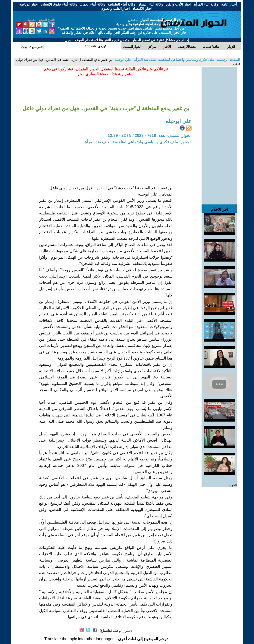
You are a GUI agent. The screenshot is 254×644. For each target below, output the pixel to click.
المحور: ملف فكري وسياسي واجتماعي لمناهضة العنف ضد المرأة (138, 142)
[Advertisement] (219, 133)
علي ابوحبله (122, 60)
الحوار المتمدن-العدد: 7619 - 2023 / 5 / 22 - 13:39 (150, 136)
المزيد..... (231, 485)
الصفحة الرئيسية (228, 60)
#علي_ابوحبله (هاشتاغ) (116, 631)
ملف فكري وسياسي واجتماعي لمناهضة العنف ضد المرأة (174, 60)
